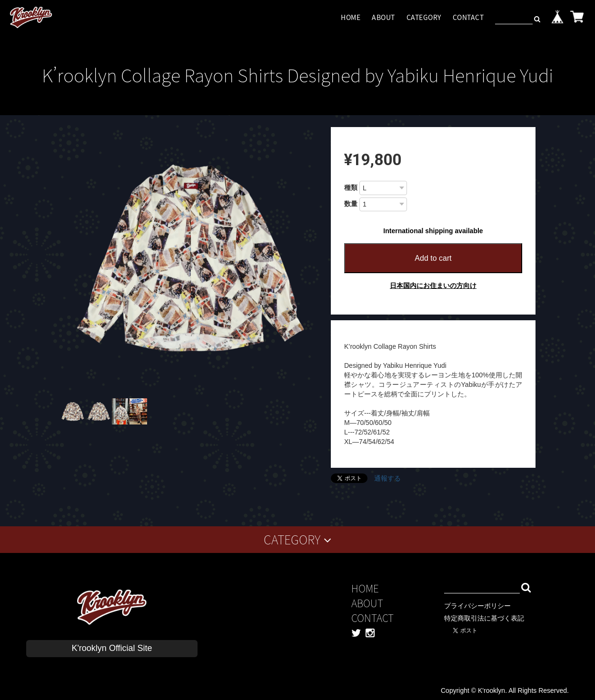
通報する (387, 478)
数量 (351, 204)
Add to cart (433, 258)
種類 (351, 187)
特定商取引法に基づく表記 (484, 618)
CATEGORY (424, 17)
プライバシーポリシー (477, 606)
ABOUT (383, 17)
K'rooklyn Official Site (112, 648)
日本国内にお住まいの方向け (433, 286)
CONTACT (468, 17)
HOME (351, 17)
